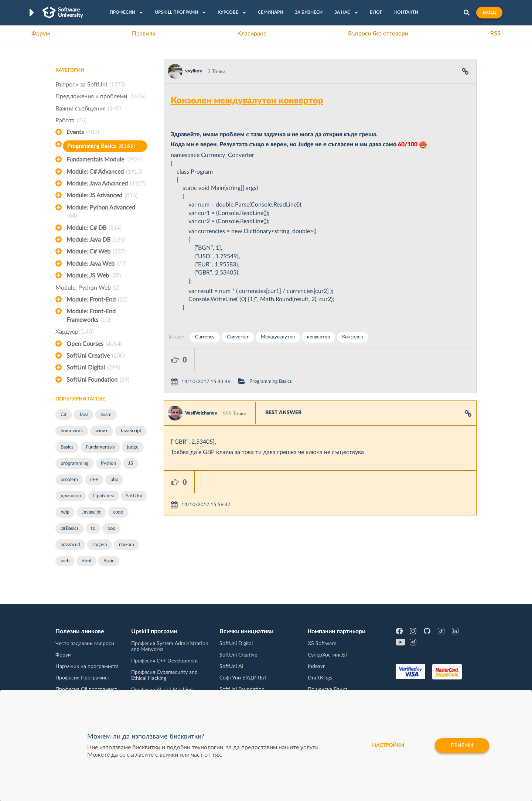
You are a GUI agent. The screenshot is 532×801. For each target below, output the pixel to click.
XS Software (322, 644)
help (65, 512)
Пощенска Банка (328, 689)
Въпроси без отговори (378, 34)
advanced (70, 545)
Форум (41, 34)
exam (106, 415)
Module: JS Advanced (102, 195)
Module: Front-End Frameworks (91, 316)
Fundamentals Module (105, 160)
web (65, 561)
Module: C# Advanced (104, 172)
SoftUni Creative (96, 356)
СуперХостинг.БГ (328, 655)
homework (72, 431)
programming (75, 463)
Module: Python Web (87, 288)
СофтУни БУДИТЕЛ (243, 678)
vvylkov (194, 71)
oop (111, 529)
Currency (205, 337)
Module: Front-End (97, 300)
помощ (127, 545)
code (118, 512)
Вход (489, 13)
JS (131, 463)
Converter (238, 337)
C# (64, 415)
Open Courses (94, 344)
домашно (71, 496)
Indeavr (316, 667)
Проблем (103, 496)
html (86, 561)
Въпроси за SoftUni (91, 85)
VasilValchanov (201, 391)
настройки (388, 746)
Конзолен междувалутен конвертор (247, 101)
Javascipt (91, 512)
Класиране (252, 34)
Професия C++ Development (165, 661)
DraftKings (320, 678)
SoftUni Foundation (98, 380)
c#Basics (70, 529)
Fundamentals (100, 447)
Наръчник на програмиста (87, 667)
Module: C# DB (94, 228)
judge (133, 447)
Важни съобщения (88, 109)
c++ (94, 480)
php (114, 480)
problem (69, 480)
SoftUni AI (231, 667)
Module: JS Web (94, 276)
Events (83, 132)
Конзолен (353, 337)
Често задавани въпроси (85, 644)
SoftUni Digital (93, 368)
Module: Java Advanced (106, 184)
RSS (495, 34)
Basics (67, 447)
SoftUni (134, 496)
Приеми (462, 746)
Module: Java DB (96, 240)
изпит (102, 431)
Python (108, 463)
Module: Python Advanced (101, 212)
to (93, 529)
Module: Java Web (96, 264)
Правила (144, 34)
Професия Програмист (83, 678)
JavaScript (131, 431)
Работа (71, 120)
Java (84, 415)
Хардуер (74, 332)
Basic (109, 561)
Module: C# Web (96, 252)
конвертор (318, 337)
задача (100, 545)
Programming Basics (101, 146)
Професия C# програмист (86, 689)
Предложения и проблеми (100, 96)
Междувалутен (278, 337)
